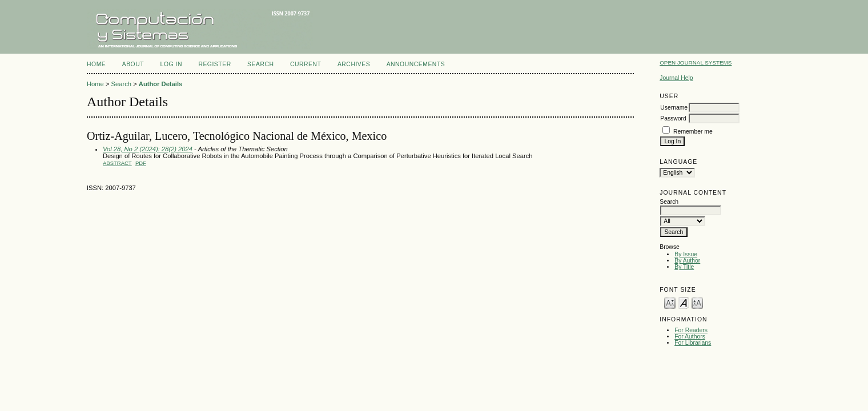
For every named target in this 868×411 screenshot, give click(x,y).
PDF (141, 163)
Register (214, 64)
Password (673, 118)
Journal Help (676, 78)
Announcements (416, 64)
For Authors (690, 337)
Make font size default (684, 302)
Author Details (160, 84)
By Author (687, 261)
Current (306, 64)
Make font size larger (697, 302)
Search (260, 64)
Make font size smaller (670, 302)
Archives (354, 64)
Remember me (693, 132)
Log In (171, 64)
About (133, 64)
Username (674, 108)
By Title (684, 267)
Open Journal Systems (696, 63)
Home (96, 64)
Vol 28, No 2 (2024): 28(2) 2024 (148, 149)
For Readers (691, 330)
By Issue (686, 254)
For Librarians (693, 343)
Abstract (117, 163)
